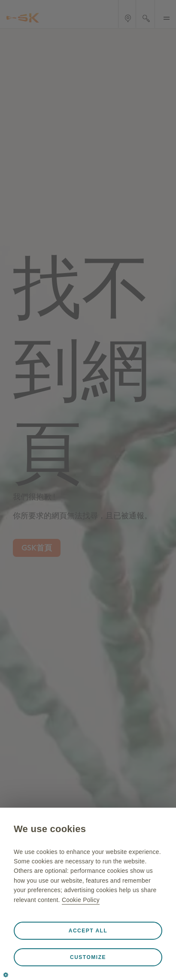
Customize (88, 957)
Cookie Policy (81, 900)
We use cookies (50, 829)
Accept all (88, 931)
